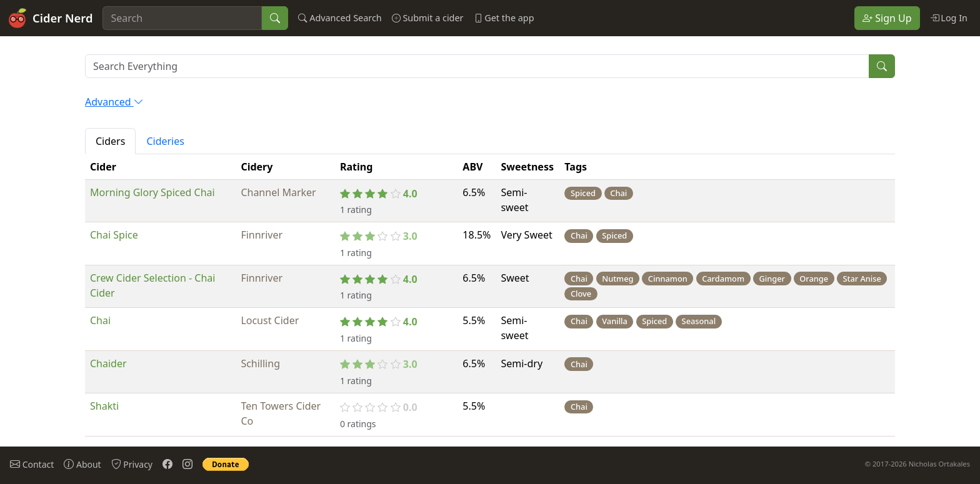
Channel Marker (278, 192)
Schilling (260, 363)
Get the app (504, 18)
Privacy (132, 464)
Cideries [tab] (165, 141)
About (82, 464)
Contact (32, 464)
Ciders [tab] (110, 141)
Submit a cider (428, 18)
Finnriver (262, 235)
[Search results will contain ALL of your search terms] (477, 66)
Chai (100, 320)
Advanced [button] (114, 102)
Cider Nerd (50, 18)
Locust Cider (270, 320)
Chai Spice (114, 235)
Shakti (104, 406)
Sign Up (887, 18)
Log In (949, 18)
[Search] (182, 18)
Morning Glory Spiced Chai (152, 192)
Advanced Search (340, 18)
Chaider (108, 363)
